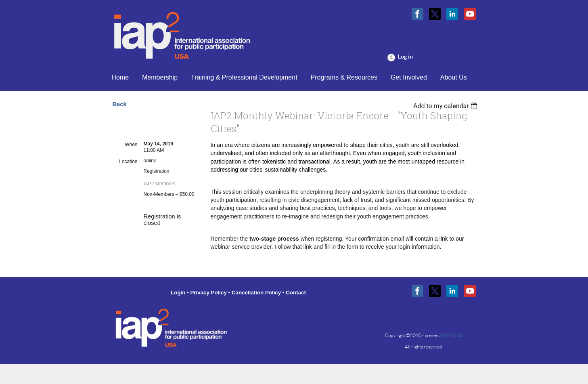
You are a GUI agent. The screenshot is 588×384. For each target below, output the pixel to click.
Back (120, 104)
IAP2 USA (452, 335)
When (131, 145)
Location (128, 162)
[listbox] (447, 106)
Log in (405, 57)
